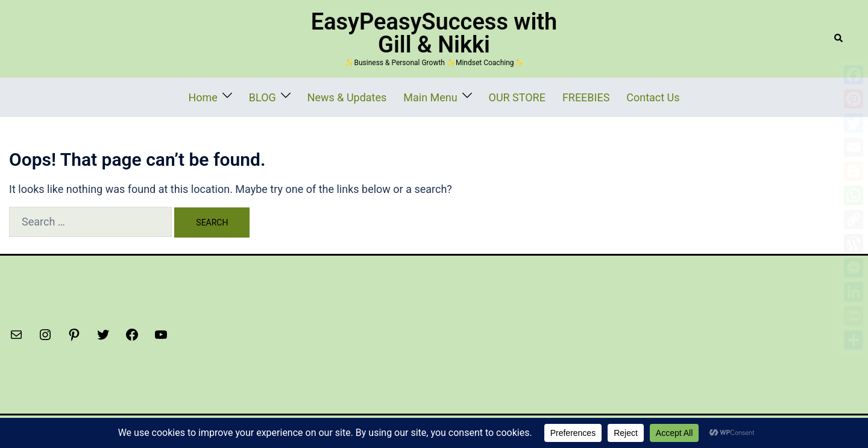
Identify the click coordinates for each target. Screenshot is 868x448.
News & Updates (364, 96)
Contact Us (621, 96)
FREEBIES (565, 96)
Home (237, 96)
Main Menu (432, 96)
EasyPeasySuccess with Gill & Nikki (434, 33)
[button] (839, 39)
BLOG (290, 96)
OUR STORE (507, 96)
